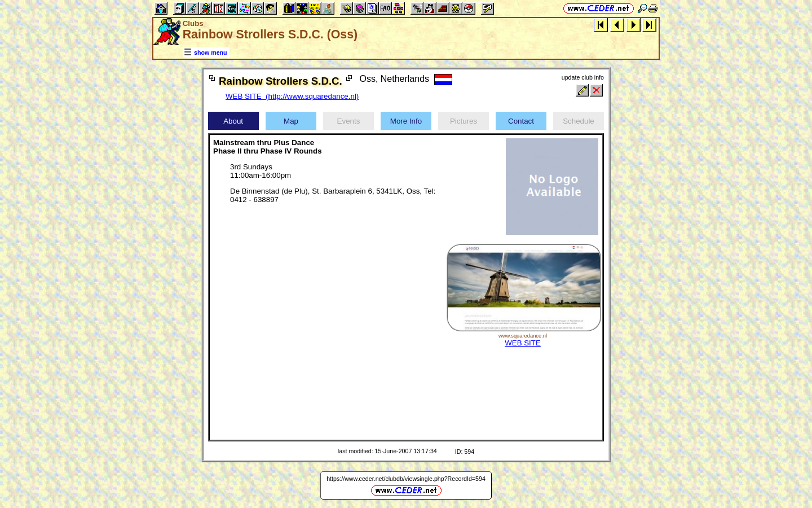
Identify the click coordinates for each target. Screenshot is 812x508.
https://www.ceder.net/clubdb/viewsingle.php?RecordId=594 (406, 479)
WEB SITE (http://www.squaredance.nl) (292, 96)
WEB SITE (523, 343)
